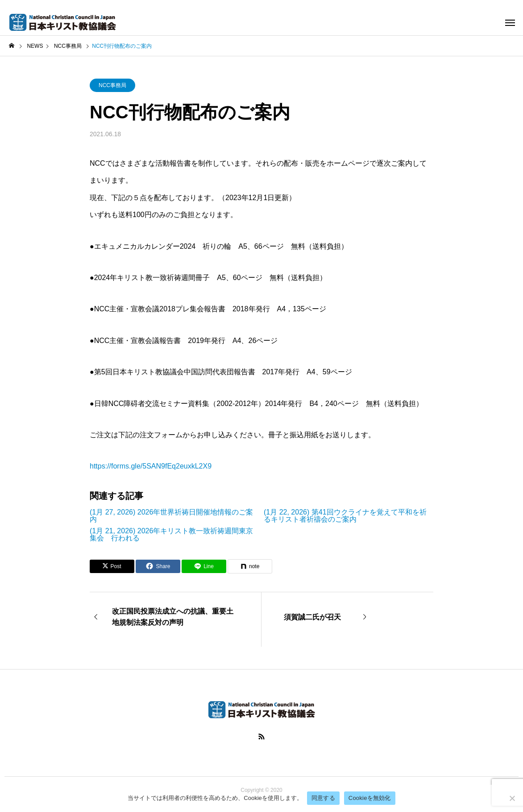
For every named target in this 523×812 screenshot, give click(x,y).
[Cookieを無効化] (512, 798)
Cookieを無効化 (370, 798)
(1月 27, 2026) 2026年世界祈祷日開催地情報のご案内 (171, 516)
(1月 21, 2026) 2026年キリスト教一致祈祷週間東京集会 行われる (171, 535)
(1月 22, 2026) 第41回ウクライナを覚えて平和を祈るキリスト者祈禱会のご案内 (345, 516)
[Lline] (204, 566)
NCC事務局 (112, 85)
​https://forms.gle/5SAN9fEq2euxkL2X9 (151, 466)
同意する (323, 798)
